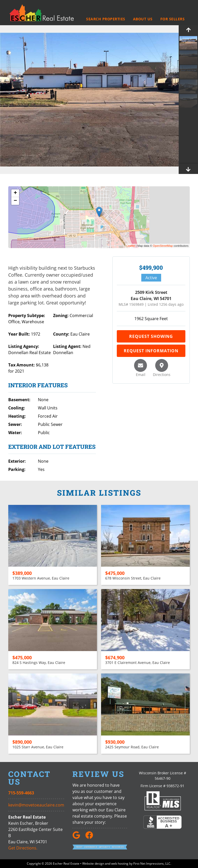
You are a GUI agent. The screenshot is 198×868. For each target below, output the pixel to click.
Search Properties (106, 19)
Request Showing (151, 336)
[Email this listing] (141, 365)
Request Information (151, 351)
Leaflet (131, 246)
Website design (93, 863)
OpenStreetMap (163, 246)
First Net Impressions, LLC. (152, 863)
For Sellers (173, 19)
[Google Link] (78, 837)
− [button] (15, 201)
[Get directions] (162, 365)
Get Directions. (23, 848)
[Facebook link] (91, 837)
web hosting (120, 863)
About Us (143, 19)
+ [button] (15, 193)
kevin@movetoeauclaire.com (36, 805)
